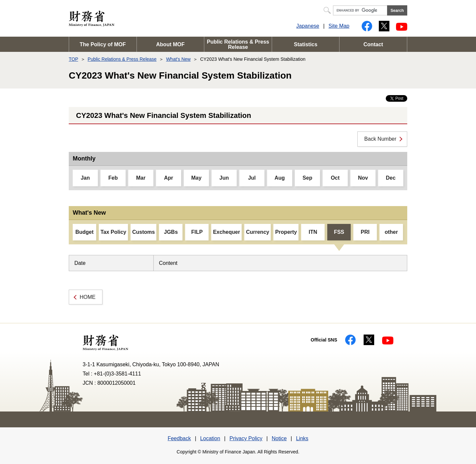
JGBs (171, 232)
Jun (224, 178)
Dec (391, 178)
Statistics (306, 44)
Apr (169, 178)
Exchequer (226, 232)
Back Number (380, 139)
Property (286, 232)
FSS (339, 232)
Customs (143, 232)
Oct (335, 178)
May (196, 178)
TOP (73, 59)
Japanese (308, 26)
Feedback (179, 438)
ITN (313, 232)
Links (302, 438)
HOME (88, 297)
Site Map (339, 26)
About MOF (170, 44)
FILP (197, 232)
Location (210, 438)
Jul (252, 178)
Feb (113, 178)
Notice (279, 438)
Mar (141, 178)
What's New (178, 59)
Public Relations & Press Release (238, 44)
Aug (279, 178)
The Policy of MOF (103, 44)
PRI (365, 232)
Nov (363, 178)
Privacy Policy (246, 438)
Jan (85, 178)
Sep (307, 178)
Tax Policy (113, 232)
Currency (258, 232)
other (391, 232)
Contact (373, 44)
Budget (84, 232)
